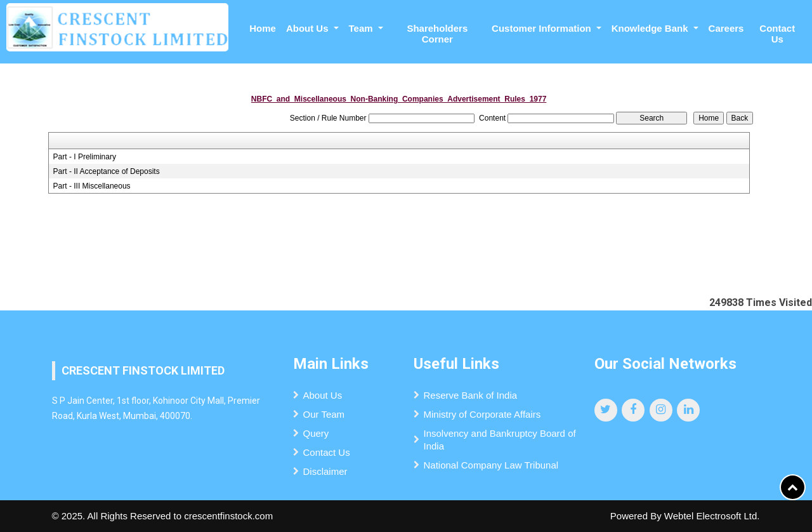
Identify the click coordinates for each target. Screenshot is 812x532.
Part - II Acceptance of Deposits (107, 171)
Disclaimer (325, 471)
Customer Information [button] (543, 28)
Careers (726, 28)
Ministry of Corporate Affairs (482, 414)
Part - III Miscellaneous (92, 186)
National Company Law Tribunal (491, 465)
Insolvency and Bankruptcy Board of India (500, 440)
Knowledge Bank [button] (651, 28)
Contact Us (777, 34)
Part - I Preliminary (85, 157)
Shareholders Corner (437, 34)
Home (263, 28)
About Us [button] (309, 28)
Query (316, 433)
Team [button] (362, 28)
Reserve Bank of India (471, 395)
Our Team (324, 414)
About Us (323, 395)
